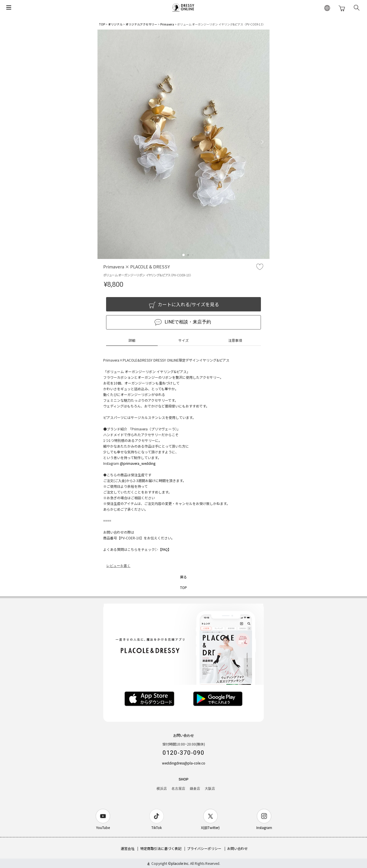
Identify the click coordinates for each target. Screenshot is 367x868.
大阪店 (210, 789)
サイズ (183, 340)
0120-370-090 (183, 753)
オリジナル (115, 24)
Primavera (167, 24)
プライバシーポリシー (204, 848)
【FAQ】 (165, 549)
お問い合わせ (237, 848)
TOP (102, 24)
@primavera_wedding (138, 463)
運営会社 (128, 848)
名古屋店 (178, 789)
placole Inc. (180, 863)
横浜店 (162, 789)
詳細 (132, 340)
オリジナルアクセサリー (141, 24)
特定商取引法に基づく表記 (161, 848)
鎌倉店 (195, 789)
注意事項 (235, 340)
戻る (183, 577)
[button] (183, 255)
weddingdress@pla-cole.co (184, 763)
